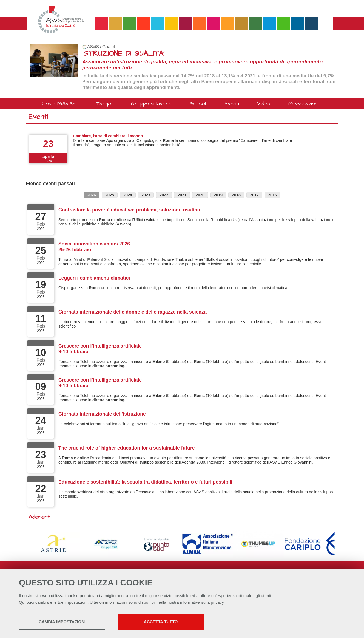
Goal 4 (109, 47)
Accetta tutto (161, 622)
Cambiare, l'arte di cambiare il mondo (108, 136)
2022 (164, 195)
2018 (236, 195)
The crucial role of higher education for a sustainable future (127, 448)
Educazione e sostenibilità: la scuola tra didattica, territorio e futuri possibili (145, 482)
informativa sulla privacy (202, 602)
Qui (22, 602)
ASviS (93, 47)
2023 (146, 195)
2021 (182, 195)
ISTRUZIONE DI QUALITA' (123, 54)
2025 (110, 195)
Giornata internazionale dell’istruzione (102, 414)
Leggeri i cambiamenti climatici (94, 278)
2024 (128, 195)
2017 (254, 195)
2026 (92, 195)
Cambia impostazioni (62, 622)
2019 (218, 195)
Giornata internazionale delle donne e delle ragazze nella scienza (133, 312)
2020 (200, 195)
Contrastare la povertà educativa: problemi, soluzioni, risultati (129, 210)
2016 (272, 195)
